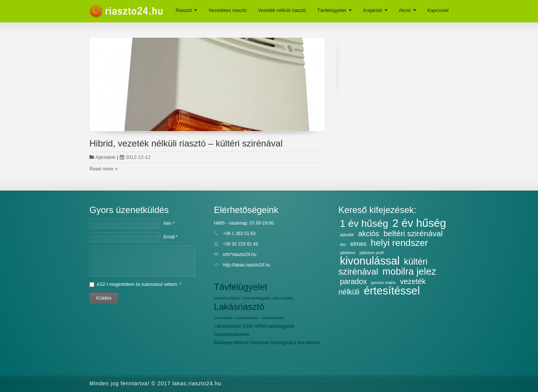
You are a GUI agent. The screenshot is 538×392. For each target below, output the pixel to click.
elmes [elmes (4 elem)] (359, 244)
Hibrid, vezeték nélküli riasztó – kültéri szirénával (186, 143)
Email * (171, 237)
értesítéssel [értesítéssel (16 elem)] (392, 291)
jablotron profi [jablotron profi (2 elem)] (372, 253)
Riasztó (184, 10)
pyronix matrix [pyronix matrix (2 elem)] (383, 283)
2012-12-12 (135, 157)
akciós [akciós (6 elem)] (369, 234)
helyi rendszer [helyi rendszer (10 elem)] (399, 243)
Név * (169, 223)
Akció (405, 10)
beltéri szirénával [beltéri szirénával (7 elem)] (413, 233)
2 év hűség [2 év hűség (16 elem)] (419, 223)
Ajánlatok (105, 157)
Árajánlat (372, 10)
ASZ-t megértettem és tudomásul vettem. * (139, 284)
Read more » (103, 169)
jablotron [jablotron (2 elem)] (348, 253)
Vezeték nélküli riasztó (282, 10)
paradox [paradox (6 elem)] (354, 281)
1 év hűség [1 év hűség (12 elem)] (364, 223)
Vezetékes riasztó (227, 10)
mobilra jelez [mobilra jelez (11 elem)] (409, 271)
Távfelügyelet (332, 10)
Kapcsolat (438, 10)
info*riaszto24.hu (240, 254)
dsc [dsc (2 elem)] (343, 244)
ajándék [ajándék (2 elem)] (347, 235)
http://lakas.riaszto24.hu (247, 265)
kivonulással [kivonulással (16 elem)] (370, 261)
